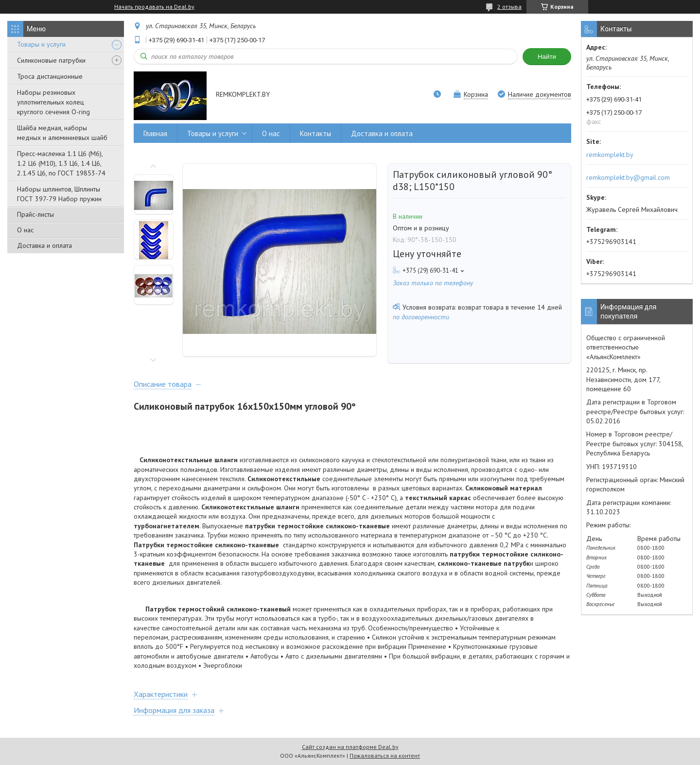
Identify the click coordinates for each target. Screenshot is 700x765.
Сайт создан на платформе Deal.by (350, 747)
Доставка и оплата (44, 245)
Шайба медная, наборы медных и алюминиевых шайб (62, 133)
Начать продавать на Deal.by (154, 7)
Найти (547, 57)
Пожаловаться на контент (385, 756)
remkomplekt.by (610, 155)
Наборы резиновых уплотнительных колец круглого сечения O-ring (53, 102)
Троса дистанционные (50, 76)
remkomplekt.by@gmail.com (628, 177)
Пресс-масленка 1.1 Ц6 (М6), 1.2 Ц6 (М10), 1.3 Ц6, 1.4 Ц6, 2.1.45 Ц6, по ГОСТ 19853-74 (61, 163)
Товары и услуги (41, 44)
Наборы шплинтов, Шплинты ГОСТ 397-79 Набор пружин (59, 194)
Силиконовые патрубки (51, 60)
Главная (155, 133)
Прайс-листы (35, 214)
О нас (25, 230)
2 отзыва (509, 7)
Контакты (315, 133)
